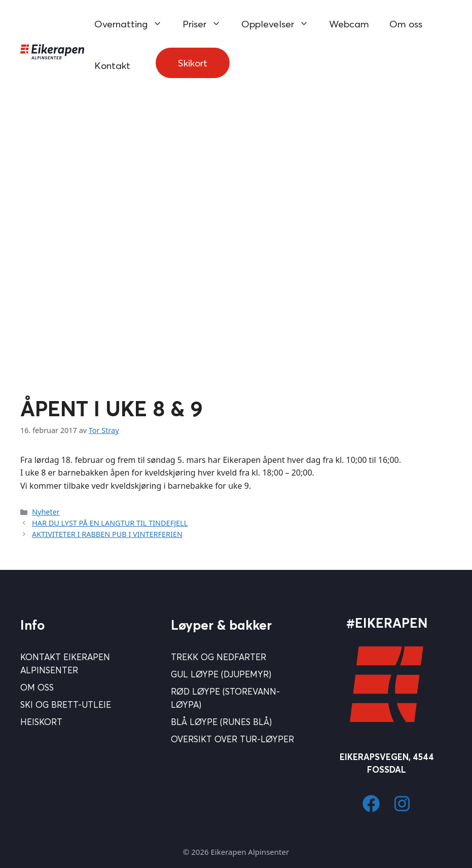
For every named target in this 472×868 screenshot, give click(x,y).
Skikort (193, 63)
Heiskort (41, 722)
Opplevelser (280, 24)
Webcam (349, 24)
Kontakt (112, 65)
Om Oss (37, 687)
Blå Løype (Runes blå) (221, 722)
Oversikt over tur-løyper (232, 739)
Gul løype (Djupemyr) (221, 674)
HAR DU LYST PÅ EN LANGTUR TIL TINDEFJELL (110, 523)
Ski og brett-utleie (66, 704)
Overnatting (133, 24)
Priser (207, 24)
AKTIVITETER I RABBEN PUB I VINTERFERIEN (107, 534)
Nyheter (46, 512)
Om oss (406, 24)
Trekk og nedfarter (219, 657)
